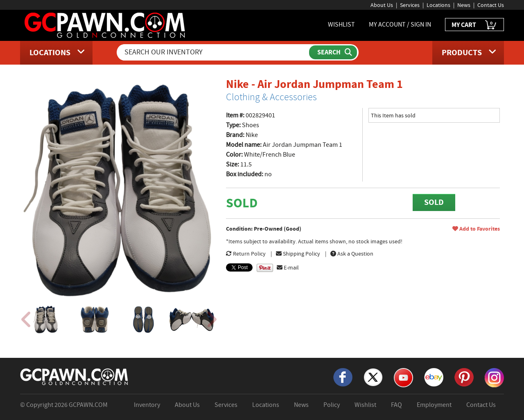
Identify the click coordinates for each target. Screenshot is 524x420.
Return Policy (246, 254)
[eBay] (434, 377)
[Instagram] (494, 377)
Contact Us (491, 5)
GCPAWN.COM (88, 405)
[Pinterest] (464, 377)
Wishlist (365, 405)
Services (410, 5)
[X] (373, 377)
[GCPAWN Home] (75, 376)
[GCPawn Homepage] (105, 25)
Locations (438, 5)
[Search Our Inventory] (214, 52)
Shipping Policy (298, 254)
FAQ (396, 405)
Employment (434, 405)
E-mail (288, 267)
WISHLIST (341, 25)
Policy (332, 405)
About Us (382, 5)
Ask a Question (352, 254)
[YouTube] (403, 377)
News (464, 5)
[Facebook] (343, 377)
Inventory (147, 405)
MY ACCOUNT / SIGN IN (400, 25)
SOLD (434, 202)
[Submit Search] (333, 52)
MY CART (474, 25)
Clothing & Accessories (271, 97)
